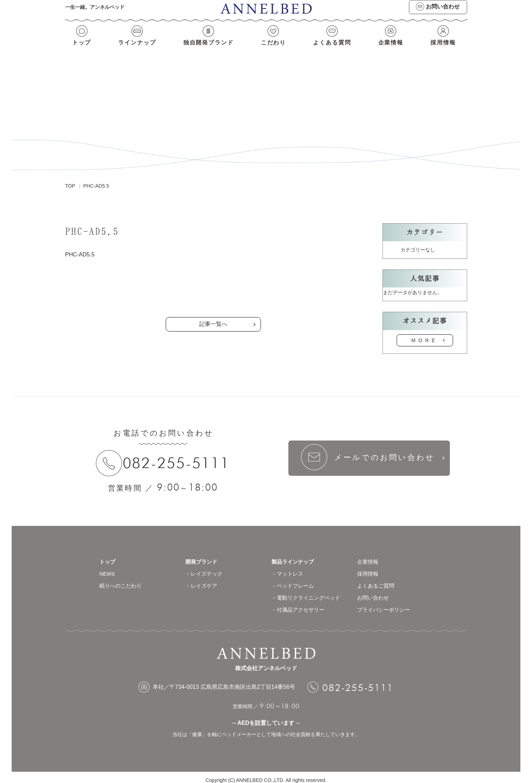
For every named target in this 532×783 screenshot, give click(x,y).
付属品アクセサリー (302, 604)
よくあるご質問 (377, 580)
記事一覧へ (213, 318)
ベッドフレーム (296, 580)
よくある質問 (333, 48)
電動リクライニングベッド (311, 592)
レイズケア (205, 580)
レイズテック (208, 568)
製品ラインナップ (294, 556)
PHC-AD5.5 (80, 248)
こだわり (274, 48)
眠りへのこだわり (122, 580)
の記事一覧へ (213, 288)
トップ (81, 48)
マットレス (291, 568)
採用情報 (444, 48)
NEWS (108, 568)
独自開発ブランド (208, 48)
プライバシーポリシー (385, 604)
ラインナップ (136, 48)
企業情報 (392, 48)
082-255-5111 (179, 457)
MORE (425, 334)
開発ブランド (202, 556)
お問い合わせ (374, 592)
